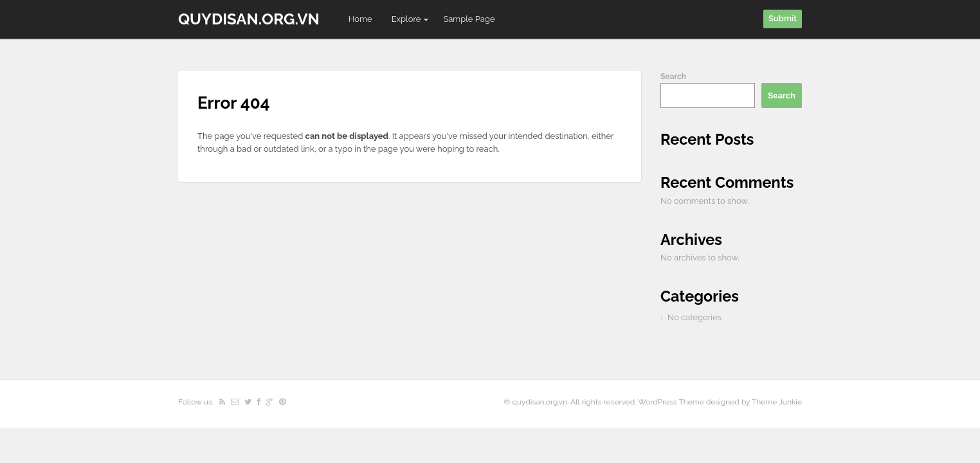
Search (673, 77)
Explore (406, 22)
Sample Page (469, 19)
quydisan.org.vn (249, 19)
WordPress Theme (671, 402)
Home (360, 19)
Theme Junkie (777, 402)
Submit (783, 18)
